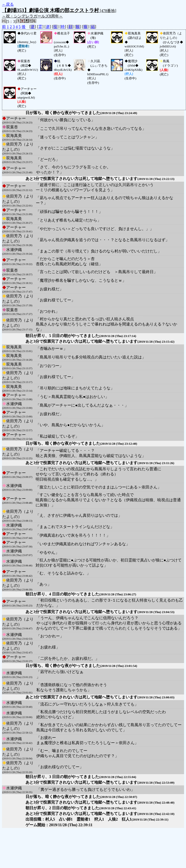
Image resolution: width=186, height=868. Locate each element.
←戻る (8, 4)
